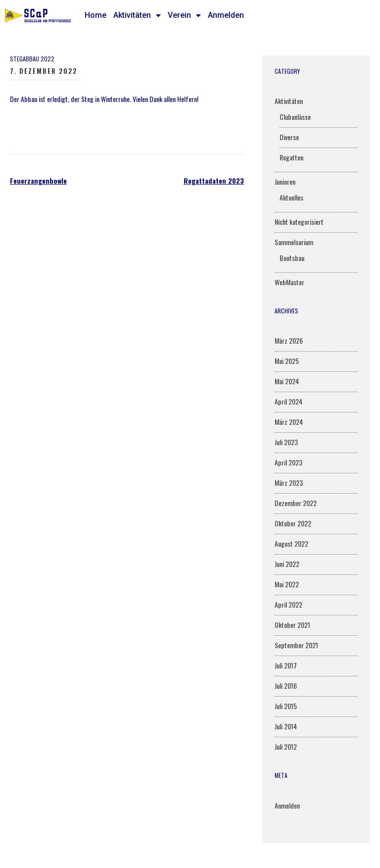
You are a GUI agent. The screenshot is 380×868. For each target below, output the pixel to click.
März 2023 (289, 483)
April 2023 (288, 462)
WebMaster (289, 282)
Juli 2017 (286, 665)
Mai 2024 (287, 381)
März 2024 (289, 422)
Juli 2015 (286, 706)
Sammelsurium (294, 242)
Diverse (289, 137)
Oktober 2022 (293, 523)
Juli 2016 (286, 686)
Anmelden (226, 15)
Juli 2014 (286, 726)
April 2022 (288, 604)
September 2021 (296, 645)
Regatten (291, 157)
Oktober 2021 (292, 625)
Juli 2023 (286, 442)
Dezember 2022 (296, 503)
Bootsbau (292, 258)
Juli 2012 (286, 746)
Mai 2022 (287, 584)
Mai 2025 (287, 361)
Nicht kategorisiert (299, 222)
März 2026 (289, 340)
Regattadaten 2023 (214, 180)
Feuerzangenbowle (38, 180)
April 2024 (288, 401)
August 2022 (291, 543)
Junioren (285, 181)
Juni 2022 (287, 564)
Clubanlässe (295, 117)
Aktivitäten (137, 15)
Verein (184, 15)
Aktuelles (291, 197)
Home (95, 15)
